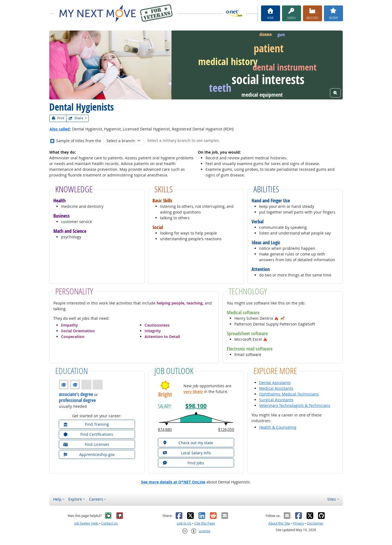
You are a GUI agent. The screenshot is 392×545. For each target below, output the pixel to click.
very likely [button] (193, 392)
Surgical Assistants (276, 400)
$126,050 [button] (226, 429)
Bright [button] (165, 395)
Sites (332, 499)
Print (58, 118)
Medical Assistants (276, 388)
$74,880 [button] (165, 429)
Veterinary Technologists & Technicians (295, 405)
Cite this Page (205, 523)
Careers (96, 499)
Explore (75, 499)
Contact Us (110, 523)
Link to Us (184, 523)
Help (57, 499)
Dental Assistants (275, 383)
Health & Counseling (278, 427)
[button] (277, 318)
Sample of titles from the (79, 141)
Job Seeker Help (86, 523)
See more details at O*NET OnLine (173, 482)
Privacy (299, 523)
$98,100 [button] (196, 406)
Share (76, 118)
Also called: (60, 129)
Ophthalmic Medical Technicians (289, 394)
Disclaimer (315, 523)
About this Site (279, 523)
